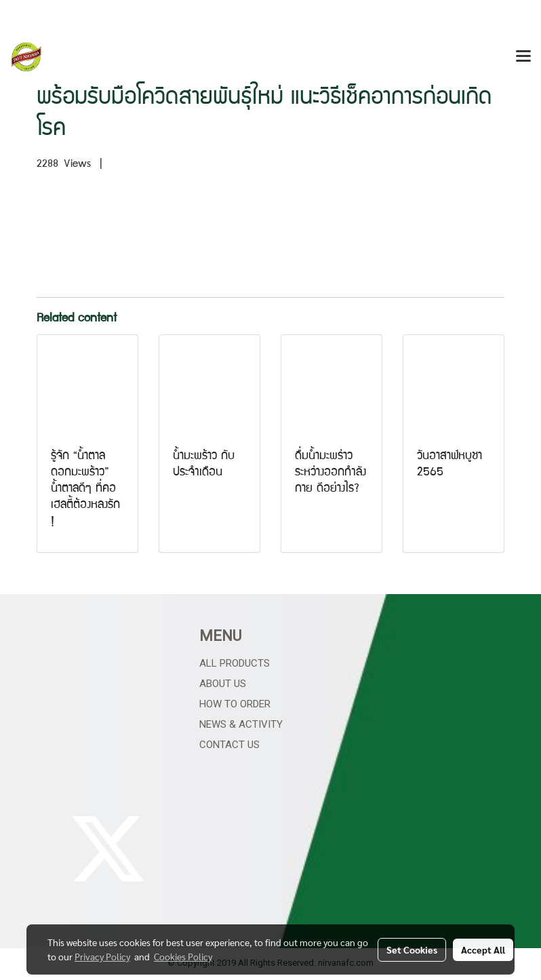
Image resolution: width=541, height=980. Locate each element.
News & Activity (241, 724)
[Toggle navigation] (523, 57)
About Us (223, 684)
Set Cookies (412, 949)
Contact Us (229, 745)
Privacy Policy (102, 956)
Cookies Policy (183, 956)
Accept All (483, 949)
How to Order (235, 704)
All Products (235, 663)
